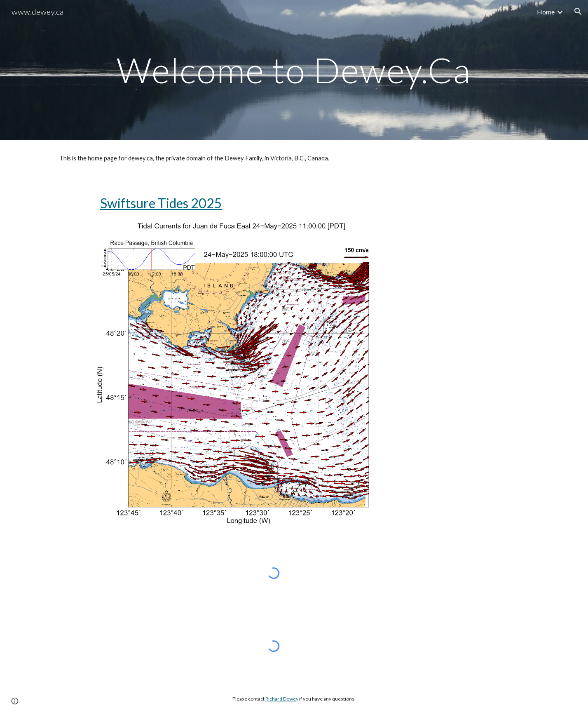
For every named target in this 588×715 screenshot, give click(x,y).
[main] (294, 70)
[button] (578, 12)
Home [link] (546, 12)
